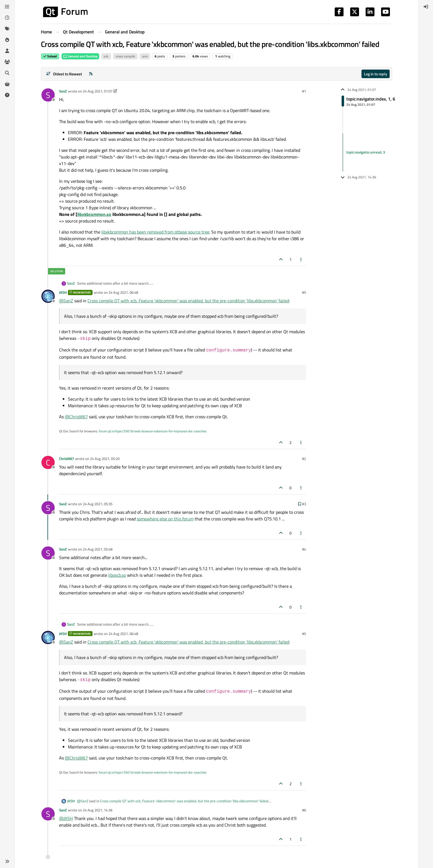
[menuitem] (426, 7)
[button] (7, 861)
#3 (304, 504)
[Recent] (7, 18)
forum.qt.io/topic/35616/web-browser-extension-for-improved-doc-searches (153, 431)
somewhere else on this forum (165, 519)
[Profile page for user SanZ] (48, 95)
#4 (304, 549)
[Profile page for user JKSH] (48, 296)
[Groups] (7, 62)
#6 (304, 810)
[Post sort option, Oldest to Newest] (64, 74)
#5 (304, 292)
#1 (304, 91)
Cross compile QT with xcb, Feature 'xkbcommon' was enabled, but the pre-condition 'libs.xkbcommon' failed (188, 301)
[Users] (7, 51)
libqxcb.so (117, 575)
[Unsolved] (7, 95)
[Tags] (7, 29)
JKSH (63, 292)
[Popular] (7, 40)
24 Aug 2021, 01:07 (98, 91)
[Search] (7, 73)
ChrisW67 (67, 459)
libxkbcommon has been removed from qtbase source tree (155, 232)
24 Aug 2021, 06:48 (123, 292)
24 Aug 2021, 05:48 (98, 549)
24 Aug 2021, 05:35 (98, 504)
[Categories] (7, 7)
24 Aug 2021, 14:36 (98, 810)
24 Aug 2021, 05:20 (105, 459)
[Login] (426, 7)
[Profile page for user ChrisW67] (48, 462)
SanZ (63, 91)
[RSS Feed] (91, 74)
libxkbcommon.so (94, 214)
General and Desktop (80, 56)
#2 (304, 459)
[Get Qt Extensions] (7, 84)
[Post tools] (301, 259)
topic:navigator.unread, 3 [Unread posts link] (366, 152)
